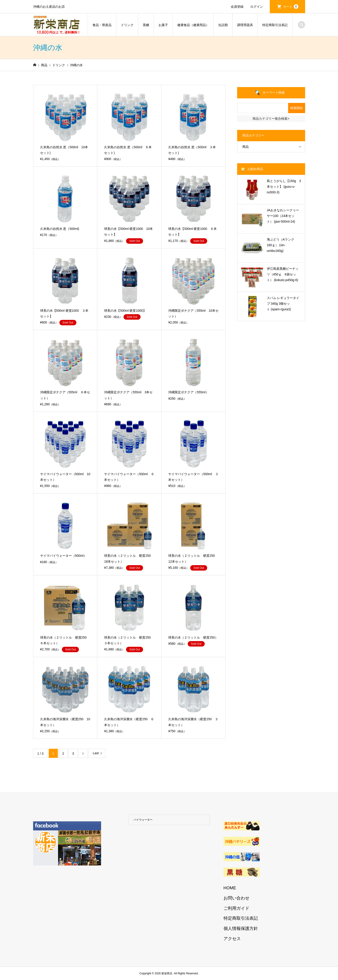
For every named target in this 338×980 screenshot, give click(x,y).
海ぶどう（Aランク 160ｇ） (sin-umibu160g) (282, 245)
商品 (246, 147)
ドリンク (127, 25)
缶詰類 (223, 25)
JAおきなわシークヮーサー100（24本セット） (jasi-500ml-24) (283, 216)
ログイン (257, 7)
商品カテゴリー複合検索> (271, 119)
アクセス (232, 939)
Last (96, 753)
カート (291, 7)
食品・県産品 (102, 25)
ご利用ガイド (236, 908)
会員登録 (237, 7)
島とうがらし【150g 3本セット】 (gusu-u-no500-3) (284, 187)
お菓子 (163, 25)
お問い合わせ (236, 898)
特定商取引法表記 (275, 25)
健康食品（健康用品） (193, 25)
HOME (230, 888)
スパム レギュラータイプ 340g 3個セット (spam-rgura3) (283, 304)
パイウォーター (143, 820)
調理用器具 (245, 25)
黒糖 (146, 25)
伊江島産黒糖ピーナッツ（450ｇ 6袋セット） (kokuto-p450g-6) (283, 274)
